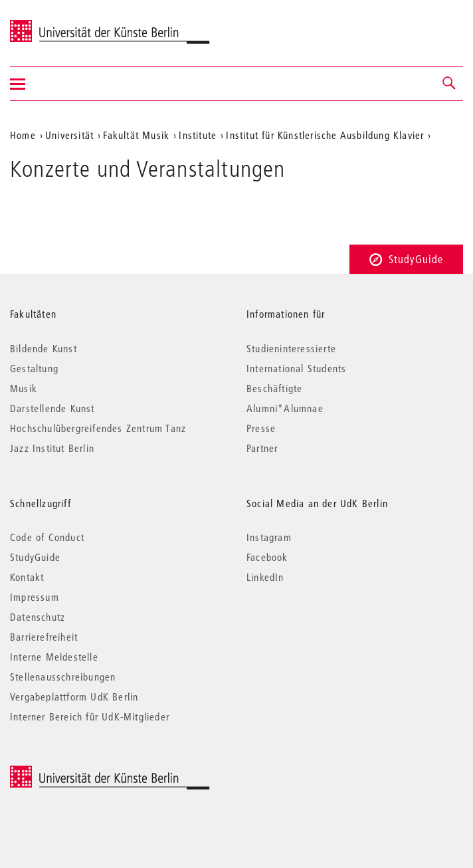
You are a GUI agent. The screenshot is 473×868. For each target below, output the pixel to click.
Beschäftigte (274, 388)
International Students (296, 368)
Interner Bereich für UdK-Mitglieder (90, 716)
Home (23, 135)
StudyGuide (406, 259)
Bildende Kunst (44, 348)
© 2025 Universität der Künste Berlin (79, 773)
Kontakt (27, 577)
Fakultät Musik (136, 135)
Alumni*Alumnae (285, 408)
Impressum (35, 597)
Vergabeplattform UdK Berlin (74, 697)
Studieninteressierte (291, 348)
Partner (262, 448)
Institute (198, 135)
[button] (450, 84)
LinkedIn (265, 577)
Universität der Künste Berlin (62, 25)
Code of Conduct (47, 537)
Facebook (267, 557)
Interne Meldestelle (54, 657)
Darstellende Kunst (52, 408)
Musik (24, 388)
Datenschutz (38, 617)
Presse (261, 428)
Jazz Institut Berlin (52, 448)
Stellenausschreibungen (63, 677)
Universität (69, 135)
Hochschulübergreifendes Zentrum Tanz (98, 428)
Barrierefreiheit (44, 637)
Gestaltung (34, 368)
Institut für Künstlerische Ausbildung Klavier (325, 135)
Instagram (269, 537)
